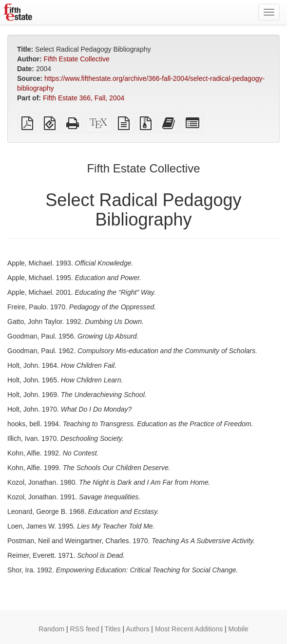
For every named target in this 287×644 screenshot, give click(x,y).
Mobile (239, 629)
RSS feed (85, 629)
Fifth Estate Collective (76, 59)
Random (51, 629)
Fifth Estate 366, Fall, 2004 (84, 98)
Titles (113, 629)
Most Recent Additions (189, 629)
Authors (137, 629)
